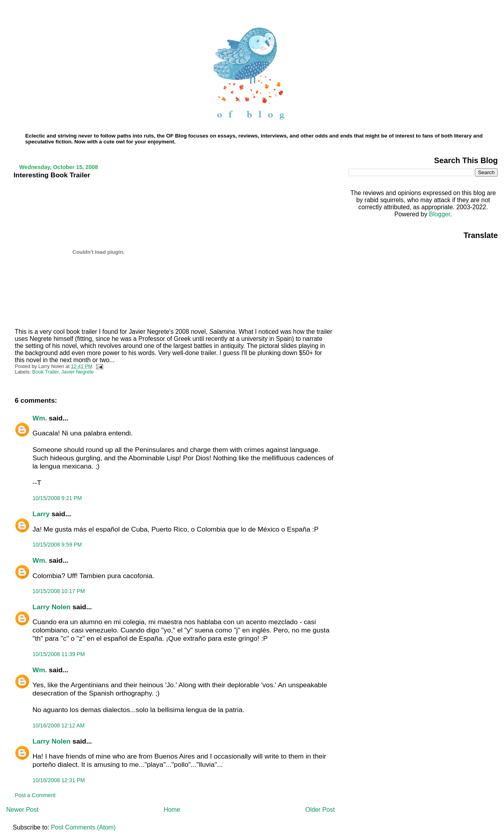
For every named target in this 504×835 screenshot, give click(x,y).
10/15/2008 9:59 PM (57, 545)
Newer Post (22, 810)
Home (172, 810)
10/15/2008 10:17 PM (59, 591)
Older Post (320, 810)
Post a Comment (35, 795)
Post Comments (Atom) (83, 827)
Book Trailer (45, 372)
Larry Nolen (52, 607)
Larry (41, 514)
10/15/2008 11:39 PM (59, 654)
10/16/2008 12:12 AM (59, 725)
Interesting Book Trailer (52, 175)
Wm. (40, 418)
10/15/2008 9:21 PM (57, 498)
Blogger (439, 214)
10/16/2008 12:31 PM (59, 780)
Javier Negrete (78, 372)
